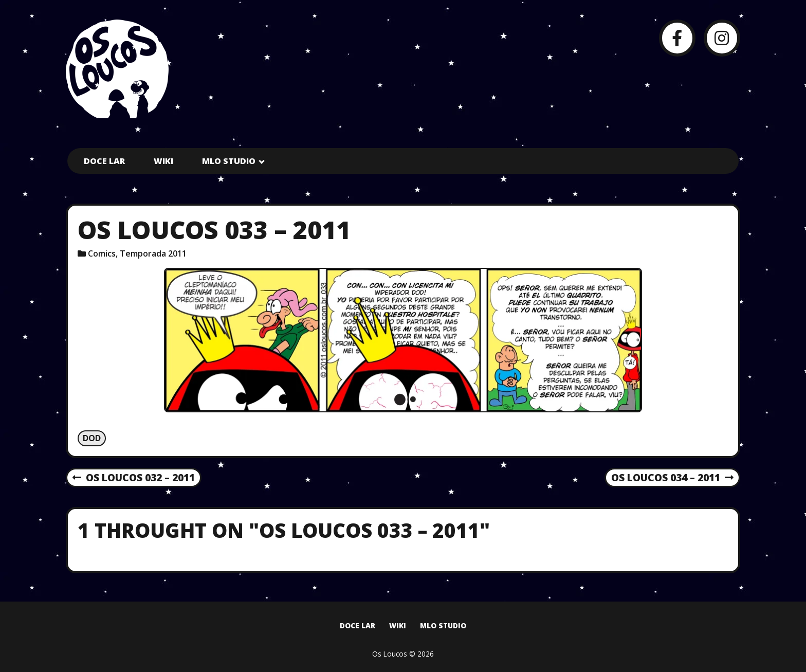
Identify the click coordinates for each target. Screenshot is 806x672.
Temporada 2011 (153, 253)
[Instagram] (722, 38)
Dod (92, 438)
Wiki (163, 161)
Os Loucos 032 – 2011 (134, 478)
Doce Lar (104, 161)
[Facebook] (677, 38)
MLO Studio (229, 161)
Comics (102, 253)
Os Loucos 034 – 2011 (672, 478)
